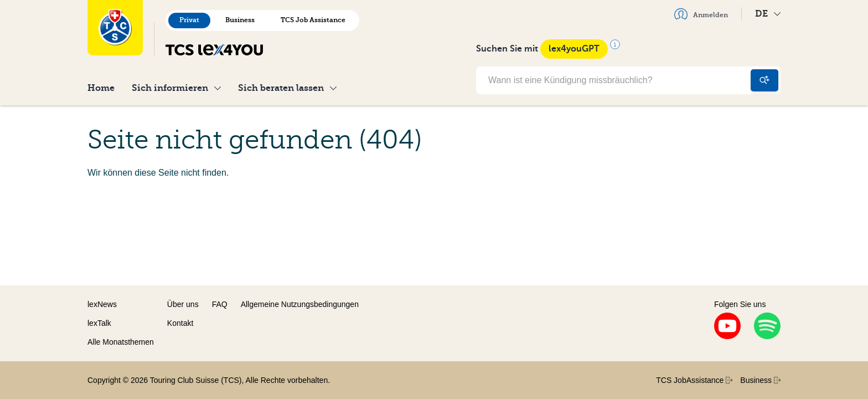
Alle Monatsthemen (121, 342)
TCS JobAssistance (694, 380)
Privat (189, 20)
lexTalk (99, 323)
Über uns (183, 304)
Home (101, 88)
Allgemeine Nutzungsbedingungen (300, 304)
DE (768, 14)
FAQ (220, 304)
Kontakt (180, 323)
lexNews (102, 304)
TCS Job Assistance (313, 20)
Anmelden (701, 14)
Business (240, 20)
